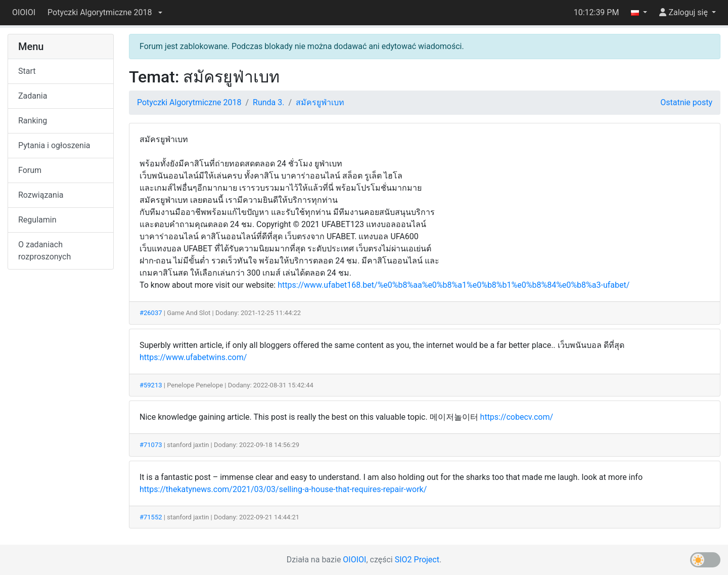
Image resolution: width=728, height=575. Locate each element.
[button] (105, 13)
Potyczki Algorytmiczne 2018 (189, 102)
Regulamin (37, 220)
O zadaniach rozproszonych (44, 251)
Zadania (33, 96)
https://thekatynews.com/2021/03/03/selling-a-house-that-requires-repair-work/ (283, 489)
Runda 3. (268, 102)
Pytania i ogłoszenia (54, 145)
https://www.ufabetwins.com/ (193, 357)
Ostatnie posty (686, 102)
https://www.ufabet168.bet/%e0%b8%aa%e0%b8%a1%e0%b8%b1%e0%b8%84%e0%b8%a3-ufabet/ (453, 285)
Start (27, 71)
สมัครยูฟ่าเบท (320, 102)
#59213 (151, 385)
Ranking (33, 121)
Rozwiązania (41, 195)
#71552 (151, 517)
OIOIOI (24, 12)
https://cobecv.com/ (517, 417)
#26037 (151, 313)
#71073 (151, 445)
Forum (30, 170)
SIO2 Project (417, 560)
